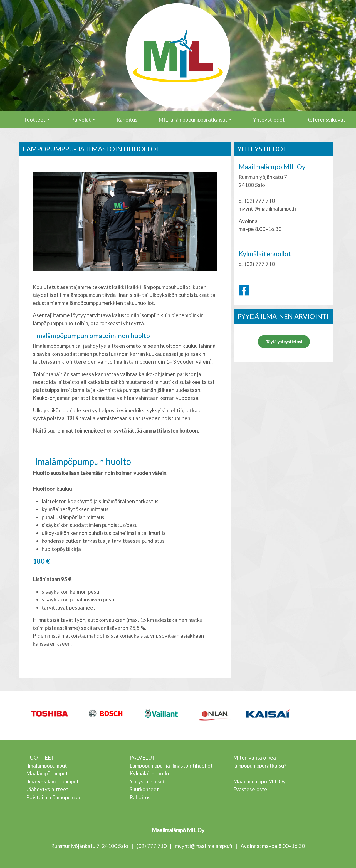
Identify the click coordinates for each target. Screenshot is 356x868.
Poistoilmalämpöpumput (54, 797)
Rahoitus (127, 119)
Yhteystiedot (269, 119)
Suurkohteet (144, 789)
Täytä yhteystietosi (284, 341)
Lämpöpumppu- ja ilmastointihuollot (171, 765)
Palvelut (81, 119)
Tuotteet (35, 119)
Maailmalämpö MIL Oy (259, 781)
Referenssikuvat (326, 119)
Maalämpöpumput (47, 773)
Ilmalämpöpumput (47, 765)
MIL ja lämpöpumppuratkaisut (193, 119)
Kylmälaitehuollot (150, 773)
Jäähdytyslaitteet (47, 789)
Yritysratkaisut (147, 781)
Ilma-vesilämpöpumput (52, 781)
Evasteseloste (250, 789)
